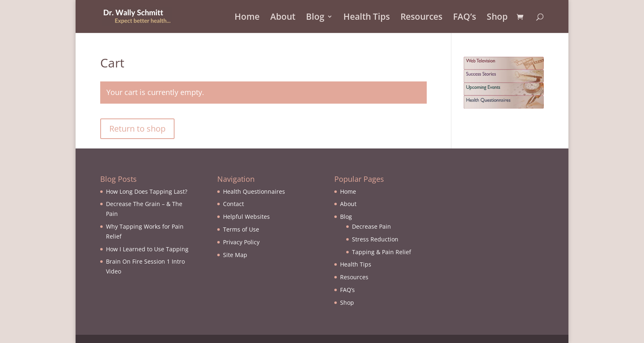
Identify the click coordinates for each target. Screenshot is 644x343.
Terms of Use (241, 229)
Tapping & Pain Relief (382, 252)
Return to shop (137, 129)
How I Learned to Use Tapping (147, 249)
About (283, 18)
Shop (497, 18)
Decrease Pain (371, 226)
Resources (421, 18)
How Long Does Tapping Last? (147, 191)
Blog (315, 18)
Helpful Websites (246, 217)
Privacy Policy (241, 242)
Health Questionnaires (254, 191)
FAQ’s (465, 18)
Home (247, 18)
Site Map (235, 255)
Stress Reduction (375, 239)
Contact (233, 204)
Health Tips (367, 18)
